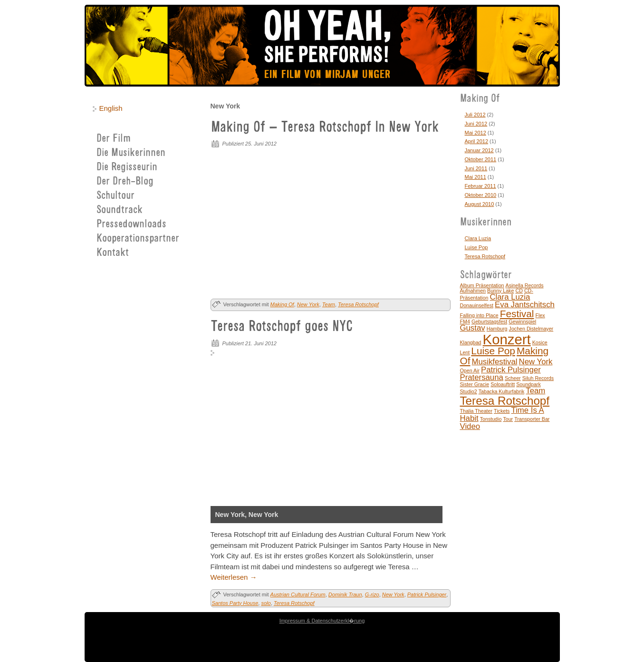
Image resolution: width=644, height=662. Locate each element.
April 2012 (477, 141)
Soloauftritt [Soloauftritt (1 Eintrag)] (503, 384)
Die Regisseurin (127, 168)
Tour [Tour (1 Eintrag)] (508, 419)
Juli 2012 (475, 115)
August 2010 (480, 204)
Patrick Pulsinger (427, 594)
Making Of (282, 304)
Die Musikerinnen (131, 153)
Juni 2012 (476, 124)
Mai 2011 (476, 177)
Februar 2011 (481, 186)
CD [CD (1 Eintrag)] (519, 291)
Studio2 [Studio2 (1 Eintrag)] (469, 391)
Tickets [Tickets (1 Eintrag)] (502, 411)
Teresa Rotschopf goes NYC (282, 327)
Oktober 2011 (481, 159)
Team (329, 304)
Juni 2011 (476, 168)
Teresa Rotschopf (358, 304)
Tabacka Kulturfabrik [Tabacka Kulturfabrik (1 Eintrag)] (502, 391)
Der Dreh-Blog (125, 182)
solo (266, 603)
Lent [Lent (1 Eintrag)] (465, 352)
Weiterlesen (234, 577)
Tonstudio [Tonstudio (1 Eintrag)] (491, 419)
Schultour (115, 196)
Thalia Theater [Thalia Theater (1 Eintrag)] (476, 411)
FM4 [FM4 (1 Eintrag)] (465, 321)
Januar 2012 (479, 150)
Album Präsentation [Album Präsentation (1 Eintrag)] (482, 285)
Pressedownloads (131, 225)
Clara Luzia (478, 238)
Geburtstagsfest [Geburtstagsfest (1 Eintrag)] (489, 321)
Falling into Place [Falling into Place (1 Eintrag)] (479, 315)
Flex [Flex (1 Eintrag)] (540, 315)
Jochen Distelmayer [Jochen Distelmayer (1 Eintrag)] (531, 329)
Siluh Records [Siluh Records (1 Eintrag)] (538, 378)
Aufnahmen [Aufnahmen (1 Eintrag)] (473, 291)
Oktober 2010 (481, 195)
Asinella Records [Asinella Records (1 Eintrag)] (525, 285)
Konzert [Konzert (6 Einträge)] (507, 339)
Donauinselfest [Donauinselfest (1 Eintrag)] (477, 305)
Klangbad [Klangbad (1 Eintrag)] (471, 342)
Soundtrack (120, 210)
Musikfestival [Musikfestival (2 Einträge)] (495, 362)
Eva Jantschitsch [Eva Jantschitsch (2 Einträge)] (525, 305)
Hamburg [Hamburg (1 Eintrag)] (497, 329)
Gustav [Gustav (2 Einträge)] (473, 328)
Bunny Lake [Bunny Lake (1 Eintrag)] (500, 291)
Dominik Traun (345, 594)
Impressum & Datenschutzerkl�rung (322, 621)
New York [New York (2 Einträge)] (536, 362)
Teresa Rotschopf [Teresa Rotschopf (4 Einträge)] (505, 401)
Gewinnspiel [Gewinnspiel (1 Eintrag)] (522, 321)
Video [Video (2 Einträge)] (470, 426)
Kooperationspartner (138, 239)
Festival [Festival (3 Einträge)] (517, 314)
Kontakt (113, 253)
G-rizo (372, 594)
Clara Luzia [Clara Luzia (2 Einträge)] (510, 297)
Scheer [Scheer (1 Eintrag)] (513, 378)
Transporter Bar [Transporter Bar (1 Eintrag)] (532, 419)
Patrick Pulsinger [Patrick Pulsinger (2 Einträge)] (511, 370)
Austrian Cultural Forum (298, 594)
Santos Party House (235, 603)
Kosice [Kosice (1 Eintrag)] (540, 342)
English (111, 108)
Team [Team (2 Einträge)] (535, 391)
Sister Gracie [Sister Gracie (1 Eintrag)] (475, 384)
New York (308, 304)
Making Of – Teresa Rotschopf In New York (325, 128)
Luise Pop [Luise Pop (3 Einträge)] (493, 351)
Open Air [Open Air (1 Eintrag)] (470, 370)
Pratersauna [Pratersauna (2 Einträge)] (482, 377)
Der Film (114, 139)
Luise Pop (476, 247)
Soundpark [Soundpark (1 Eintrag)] (529, 384)
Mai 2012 (476, 133)
